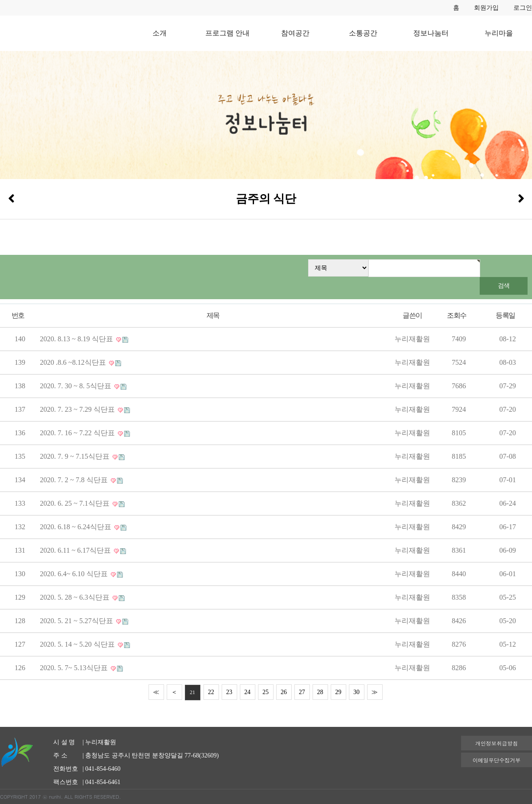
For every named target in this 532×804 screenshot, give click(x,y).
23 (229, 692)
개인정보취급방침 (497, 743)
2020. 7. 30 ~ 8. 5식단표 (76, 386)
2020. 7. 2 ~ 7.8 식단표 (75, 480)
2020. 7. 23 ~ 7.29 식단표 (78, 409)
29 (338, 692)
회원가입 (486, 8)
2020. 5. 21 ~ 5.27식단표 (77, 621)
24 (247, 692)
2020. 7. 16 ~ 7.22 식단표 (78, 433)
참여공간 (295, 33)
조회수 (456, 315)
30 (356, 692)
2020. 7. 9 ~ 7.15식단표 (76, 456)
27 (302, 692)
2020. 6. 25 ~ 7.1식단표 (76, 503)
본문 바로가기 (0, 0)
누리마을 (499, 33)
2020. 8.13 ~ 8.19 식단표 (77, 339)
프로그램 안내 (227, 33)
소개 (160, 33)
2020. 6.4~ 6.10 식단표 (75, 574)
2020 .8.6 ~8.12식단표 (74, 362)
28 (320, 692)
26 (284, 692)
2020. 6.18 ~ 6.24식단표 (76, 527)
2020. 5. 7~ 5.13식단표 (75, 668)
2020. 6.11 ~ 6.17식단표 (76, 550)
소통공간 (363, 33)
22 (211, 692)
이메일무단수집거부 (497, 760)
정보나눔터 (431, 33)
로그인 (523, 8)
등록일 (505, 315)
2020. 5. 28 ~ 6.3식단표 (76, 597)
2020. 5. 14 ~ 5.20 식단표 (78, 644)
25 (266, 692)
